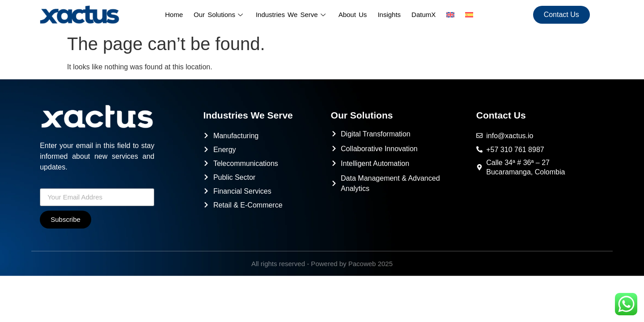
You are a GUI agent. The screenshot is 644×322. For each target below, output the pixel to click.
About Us (353, 15)
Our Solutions (219, 15)
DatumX (424, 15)
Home (174, 15)
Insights (389, 15)
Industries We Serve (292, 15)
